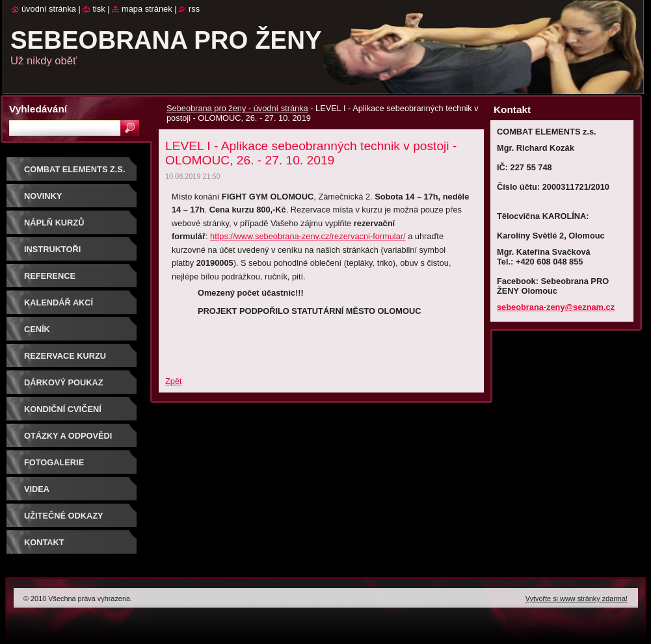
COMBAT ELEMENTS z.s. (74, 169)
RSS (194, 9)
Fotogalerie (54, 462)
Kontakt (44, 542)
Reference (50, 276)
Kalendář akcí (59, 303)
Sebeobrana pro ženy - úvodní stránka (237, 108)
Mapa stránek (147, 9)
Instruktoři (52, 249)
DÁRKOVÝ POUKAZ (64, 382)
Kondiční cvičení (63, 409)
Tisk (99, 9)
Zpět (174, 381)
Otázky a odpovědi (68, 436)
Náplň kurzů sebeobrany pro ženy (76, 227)
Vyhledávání (38, 109)
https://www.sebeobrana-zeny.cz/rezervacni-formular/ (308, 236)
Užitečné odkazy (64, 516)
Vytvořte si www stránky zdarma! (577, 599)
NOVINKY (43, 196)
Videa (37, 489)
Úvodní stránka (49, 9)
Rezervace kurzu (65, 356)
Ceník (37, 329)
